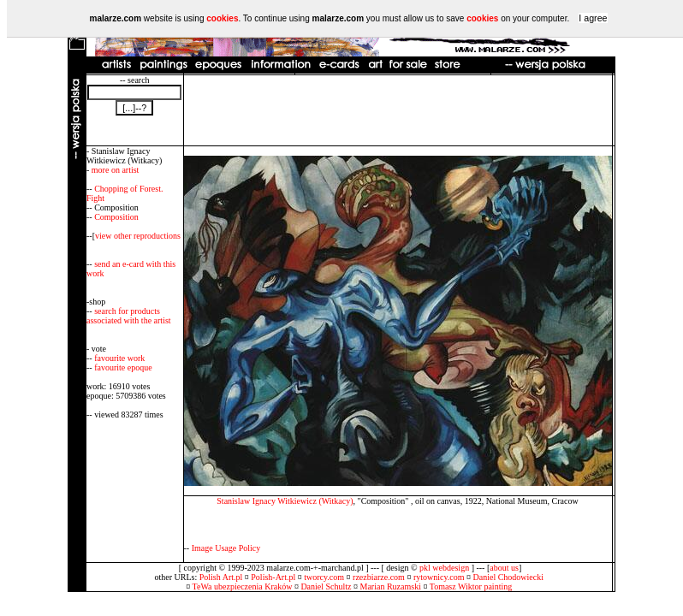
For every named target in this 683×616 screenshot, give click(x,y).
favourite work (119, 358)
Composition (116, 217)
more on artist (116, 170)
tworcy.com (324, 577)
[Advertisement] (398, 110)
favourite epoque (123, 367)
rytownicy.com (439, 577)
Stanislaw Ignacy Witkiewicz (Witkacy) (285, 501)
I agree (593, 18)
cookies (222, 18)
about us (504, 568)
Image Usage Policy (226, 548)
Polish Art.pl (221, 577)
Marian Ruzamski (391, 586)
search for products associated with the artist (129, 316)
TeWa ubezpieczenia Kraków (243, 586)
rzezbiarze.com (379, 577)
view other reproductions (138, 236)
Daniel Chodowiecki (508, 577)
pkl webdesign (444, 568)
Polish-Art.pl (273, 577)
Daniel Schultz (326, 586)
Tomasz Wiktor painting (471, 586)
